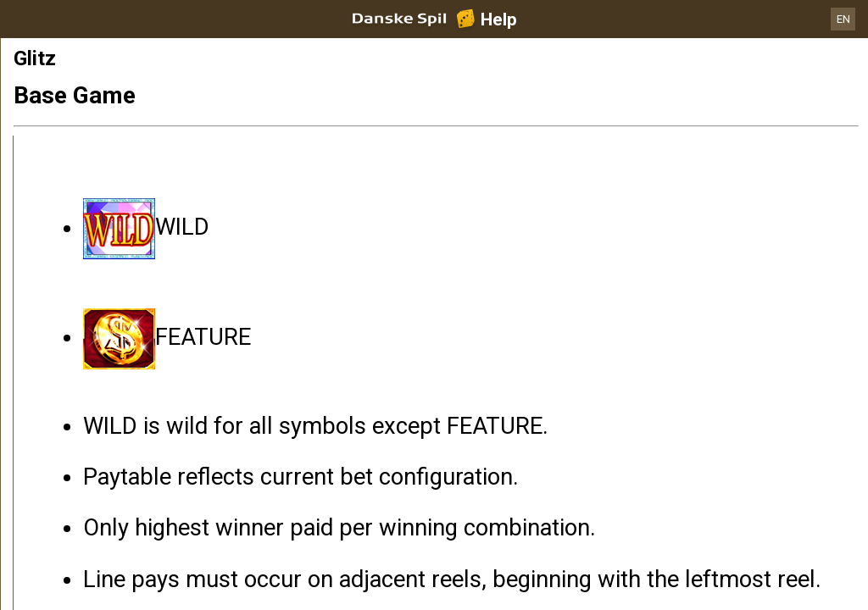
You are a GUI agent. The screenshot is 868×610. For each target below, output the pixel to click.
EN (843, 19)
